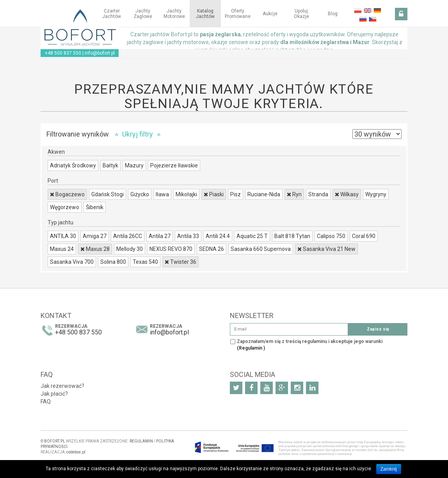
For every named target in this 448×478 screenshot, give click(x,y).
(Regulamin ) (251, 348)
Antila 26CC (128, 236)
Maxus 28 (95, 249)
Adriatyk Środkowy (73, 165)
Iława (162, 194)
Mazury (134, 165)
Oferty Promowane (238, 14)
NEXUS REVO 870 (171, 249)
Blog (333, 14)
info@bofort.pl (100, 53)
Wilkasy (347, 194)
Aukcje (270, 14)
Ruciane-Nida (264, 194)
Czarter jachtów (112, 14)
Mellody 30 (130, 249)
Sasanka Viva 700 (72, 262)
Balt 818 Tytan (292, 236)
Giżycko (140, 194)
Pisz (236, 194)
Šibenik (95, 207)
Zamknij (389, 469)
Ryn (294, 194)
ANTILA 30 (63, 236)
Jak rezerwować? (62, 386)
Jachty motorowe (174, 14)
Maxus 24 (62, 249)
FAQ (46, 402)
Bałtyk (110, 165)
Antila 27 (160, 236)
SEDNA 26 (212, 249)
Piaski (214, 194)
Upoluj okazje (301, 14)
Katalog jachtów (205, 14)
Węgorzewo (65, 207)
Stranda (318, 194)
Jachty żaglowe (143, 14)
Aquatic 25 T (252, 236)
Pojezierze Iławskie (174, 165)
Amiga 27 (95, 236)
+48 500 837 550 (63, 53)
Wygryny (376, 194)
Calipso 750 (331, 236)
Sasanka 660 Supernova (261, 249)
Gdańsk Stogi (108, 194)
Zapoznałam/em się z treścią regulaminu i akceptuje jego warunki (310, 345)
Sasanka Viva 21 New (326, 249)
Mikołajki (186, 194)
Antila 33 (188, 236)
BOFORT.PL (55, 441)
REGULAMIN (141, 441)
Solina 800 (113, 262)
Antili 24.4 (218, 236)
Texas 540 (145, 262)
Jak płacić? (54, 394)
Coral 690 (364, 236)
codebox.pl (76, 452)
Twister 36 (180, 262)
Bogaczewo (67, 194)
